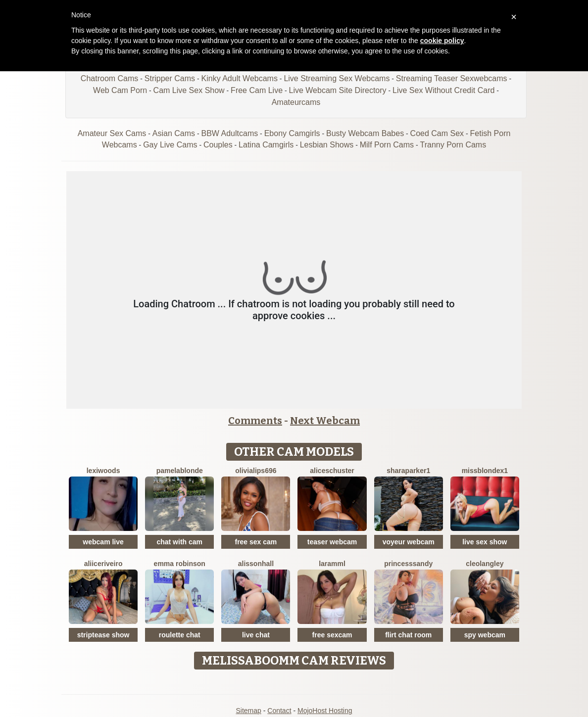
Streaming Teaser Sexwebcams (452, 78)
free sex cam (256, 542)
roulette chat (180, 635)
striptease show (103, 635)
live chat (256, 635)
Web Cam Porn (120, 90)
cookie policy (442, 41)
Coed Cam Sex (437, 133)
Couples (218, 145)
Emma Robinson (180, 564)
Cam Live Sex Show (189, 90)
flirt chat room (408, 635)
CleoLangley (485, 564)
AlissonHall (256, 564)
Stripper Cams (170, 78)
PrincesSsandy (408, 564)
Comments (255, 421)
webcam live (103, 542)
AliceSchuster (332, 471)
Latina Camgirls (266, 145)
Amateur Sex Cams (112, 133)
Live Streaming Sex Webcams (337, 78)
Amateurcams (296, 102)
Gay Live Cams (170, 145)
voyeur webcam (409, 542)
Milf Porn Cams (387, 145)
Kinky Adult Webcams (240, 78)
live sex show (485, 542)
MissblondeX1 (485, 471)
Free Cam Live (257, 90)
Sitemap (248, 711)
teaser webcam (332, 542)
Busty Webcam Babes (365, 133)
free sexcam (332, 635)
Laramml (332, 564)
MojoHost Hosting (325, 711)
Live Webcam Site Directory (337, 90)
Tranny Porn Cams (453, 145)
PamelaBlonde (180, 471)
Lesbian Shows (327, 145)
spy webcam (485, 635)
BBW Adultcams (230, 133)
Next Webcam (325, 421)
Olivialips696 (256, 471)
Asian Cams (174, 133)
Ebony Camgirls (292, 133)
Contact (279, 711)
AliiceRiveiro (103, 564)
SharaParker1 (408, 471)
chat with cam (179, 542)
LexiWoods (103, 471)
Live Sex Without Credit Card (443, 90)
